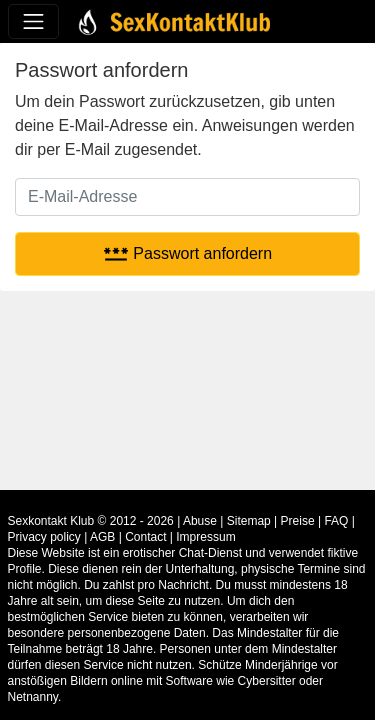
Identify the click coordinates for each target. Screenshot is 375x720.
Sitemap (249, 521)
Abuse (200, 521)
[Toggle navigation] (33, 21)
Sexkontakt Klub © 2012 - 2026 (91, 521)
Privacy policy (44, 537)
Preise (298, 521)
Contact (145, 537)
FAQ (336, 521)
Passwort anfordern (187, 253)
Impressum (205, 537)
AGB (102, 537)
